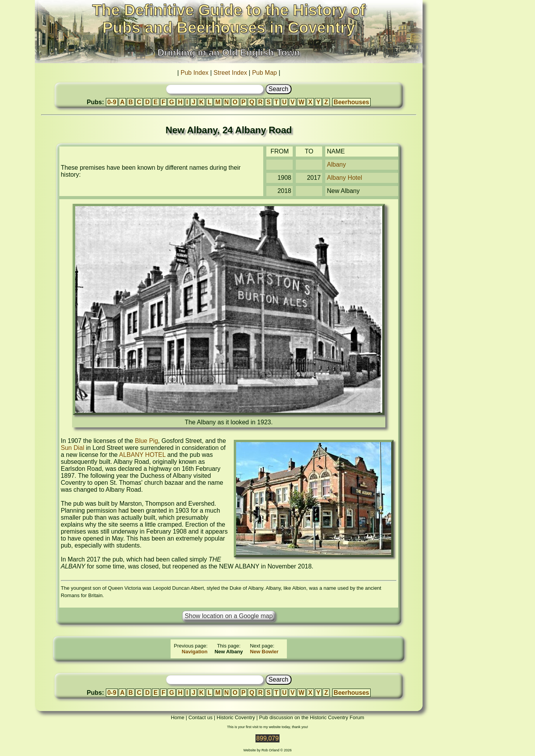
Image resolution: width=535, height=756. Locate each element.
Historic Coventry (236, 717)
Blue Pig (147, 441)
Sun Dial (72, 448)
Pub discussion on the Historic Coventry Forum (312, 717)
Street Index (230, 73)
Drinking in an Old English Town (229, 53)
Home (178, 717)
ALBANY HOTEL (142, 455)
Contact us (200, 717)
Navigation (195, 652)
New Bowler (264, 652)
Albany (336, 164)
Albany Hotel (344, 178)
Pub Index (195, 73)
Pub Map (264, 73)
